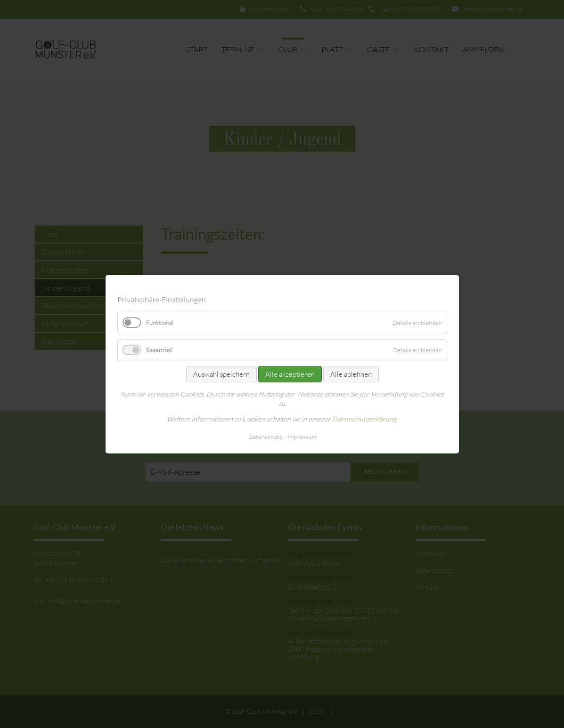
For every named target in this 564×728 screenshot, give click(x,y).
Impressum (302, 436)
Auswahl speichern (221, 374)
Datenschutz (265, 436)
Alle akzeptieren (290, 374)
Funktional (160, 323)
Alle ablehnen (351, 374)
